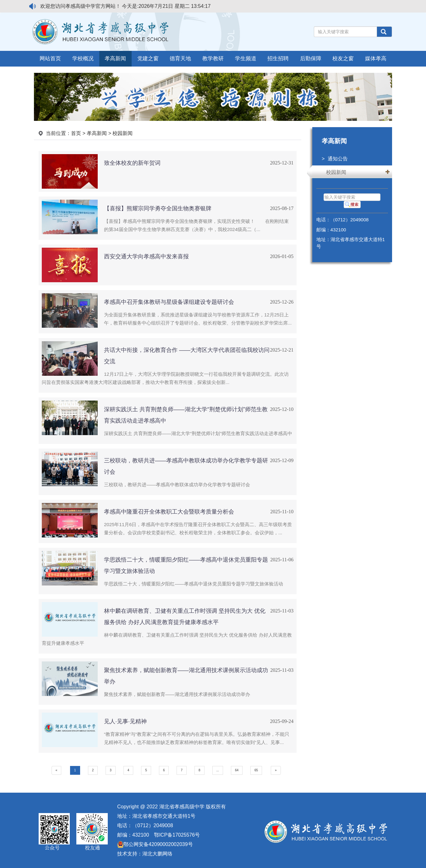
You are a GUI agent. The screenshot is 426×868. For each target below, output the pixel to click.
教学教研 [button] (213, 59)
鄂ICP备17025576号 (177, 835)
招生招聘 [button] (278, 59)
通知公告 (338, 159)
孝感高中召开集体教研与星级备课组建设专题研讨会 (169, 302)
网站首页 (50, 59)
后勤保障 (311, 59)
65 (256, 770)
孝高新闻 (97, 133)
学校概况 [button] (83, 59)
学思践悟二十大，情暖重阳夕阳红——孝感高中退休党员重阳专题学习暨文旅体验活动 (194, 584)
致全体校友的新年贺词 (132, 163)
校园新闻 (336, 172)
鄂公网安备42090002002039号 (155, 844)
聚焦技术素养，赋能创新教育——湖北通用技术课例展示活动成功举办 (177, 694)
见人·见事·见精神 (125, 721)
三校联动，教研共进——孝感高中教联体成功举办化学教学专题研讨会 (177, 485)
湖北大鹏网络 (157, 854)
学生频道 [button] (246, 59)
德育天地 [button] (180, 59)
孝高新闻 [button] (115, 59)
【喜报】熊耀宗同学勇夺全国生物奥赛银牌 (158, 208)
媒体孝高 (376, 59)
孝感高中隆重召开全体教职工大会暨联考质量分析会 (169, 512)
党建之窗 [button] (148, 59)
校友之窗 (343, 59)
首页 (76, 133)
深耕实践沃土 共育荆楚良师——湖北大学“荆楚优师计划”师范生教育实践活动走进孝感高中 (198, 433)
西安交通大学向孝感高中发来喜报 (146, 256)
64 (237, 770)
